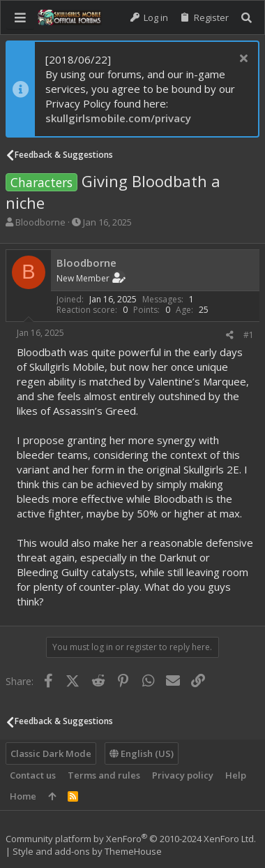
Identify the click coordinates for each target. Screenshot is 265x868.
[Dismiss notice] (242, 60)
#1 (249, 335)
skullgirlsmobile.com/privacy (118, 118)
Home (23, 796)
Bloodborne (40, 222)
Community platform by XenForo (131, 839)
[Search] (247, 18)
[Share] (230, 335)
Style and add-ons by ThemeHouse (87, 851)
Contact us (33, 775)
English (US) (142, 753)
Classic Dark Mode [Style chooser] (51, 753)
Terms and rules (104, 775)
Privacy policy (183, 775)
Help (236, 775)
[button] (20, 17)
